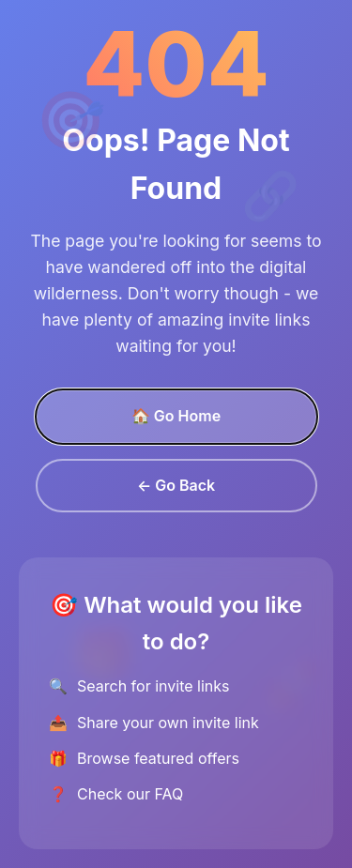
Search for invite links (153, 686)
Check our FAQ (130, 794)
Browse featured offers (158, 758)
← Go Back (176, 485)
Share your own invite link (168, 723)
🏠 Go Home (176, 416)
